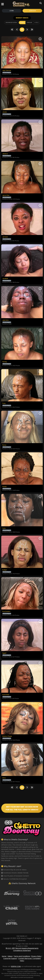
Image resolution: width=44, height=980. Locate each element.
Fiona (4, 445)
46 (22, 30)
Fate (4, 528)
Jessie (5, 112)
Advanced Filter (11, 22)
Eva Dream (6, 612)
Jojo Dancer (7, 70)
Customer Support (10, 958)
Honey (5, 362)
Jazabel (5, 279)
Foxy (4, 403)
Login (12, 11)
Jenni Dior (6, 195)
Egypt (4, 653)
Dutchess (6, 695)
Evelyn (5, 570)
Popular (29, 22)
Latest (22, 22)
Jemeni (5, 237)
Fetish (4, 487)
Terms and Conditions (22, 956)
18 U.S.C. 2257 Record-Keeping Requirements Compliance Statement (22, 949)
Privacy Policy (36, 956)
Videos (10, 956)
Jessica (5, 154)
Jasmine (5, 320)
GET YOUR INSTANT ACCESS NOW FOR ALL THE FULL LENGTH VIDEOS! (22, 808)
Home (4, 956)
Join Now (32, 11)
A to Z (37, 22)
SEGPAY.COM (16, 966)
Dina (4, 778)
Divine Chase (7, 736)
